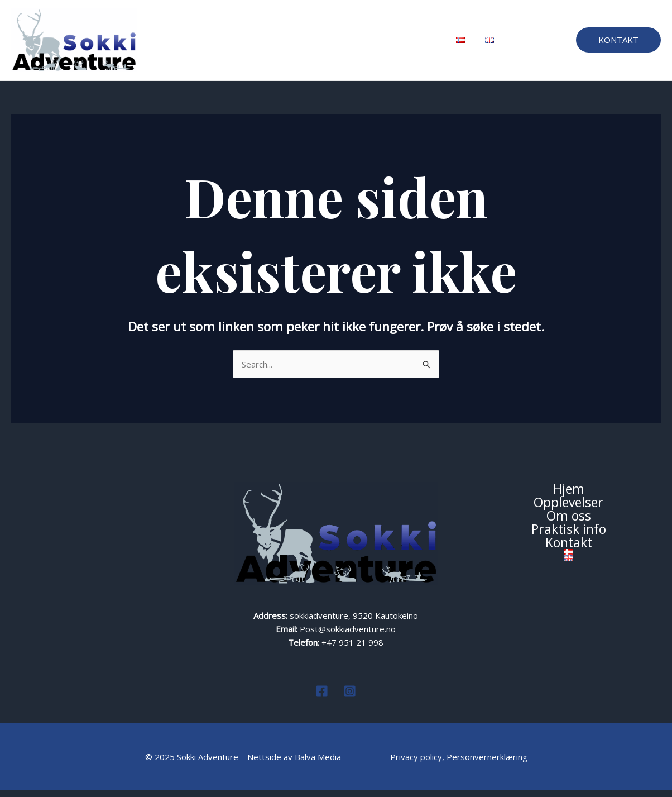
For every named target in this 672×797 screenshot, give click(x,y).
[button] (618, 43)
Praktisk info (362, 44)
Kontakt (417, 44)
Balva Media (319, 763)
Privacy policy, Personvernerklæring (459, 763)
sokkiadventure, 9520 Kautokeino (354, 622)
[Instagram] (350, 698)
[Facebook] (322, 698)
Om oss (306, 44)
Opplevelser (251, 44)
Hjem (200, 44)
